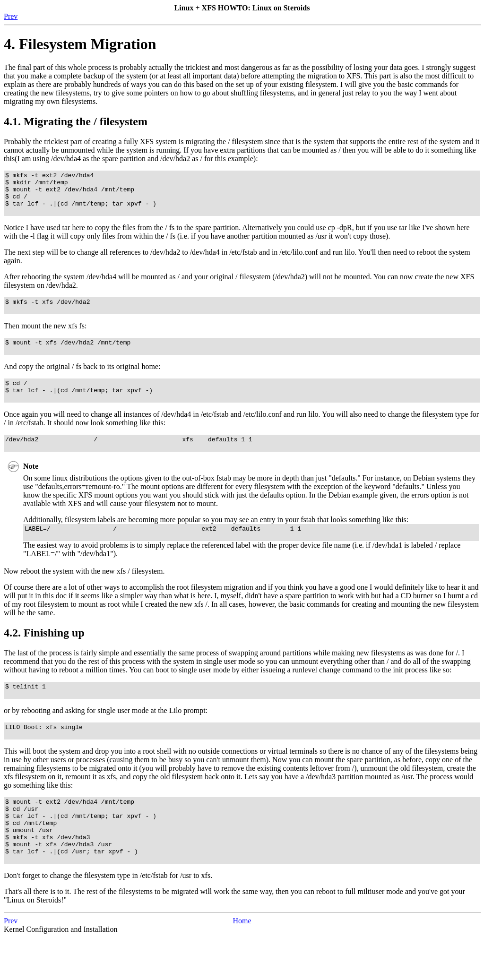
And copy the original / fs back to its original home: (82, 381)
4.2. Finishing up (44, 657)
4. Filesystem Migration (80, 44)
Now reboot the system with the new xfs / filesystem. (84, 595)
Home (242, 963)
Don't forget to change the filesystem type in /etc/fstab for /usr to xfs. (108, 918)
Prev (11, 16)
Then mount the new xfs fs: (45, 337)
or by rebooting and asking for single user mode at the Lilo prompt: (106, 737)
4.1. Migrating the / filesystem (76, 121)
